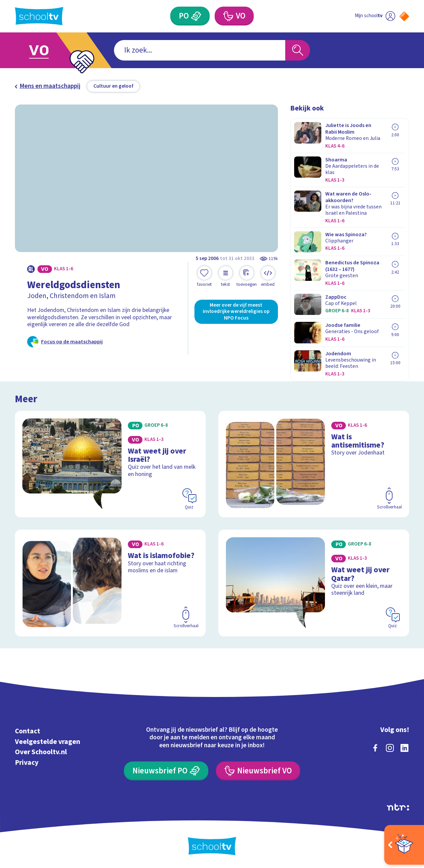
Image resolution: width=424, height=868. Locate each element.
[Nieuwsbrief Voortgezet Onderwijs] (258, 771)
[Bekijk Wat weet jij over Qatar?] (314, 583)
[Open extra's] (404, 845)
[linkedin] (404, 748)
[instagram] (390, 748)
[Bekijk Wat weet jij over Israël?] (110, 464)
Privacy (27, 763)
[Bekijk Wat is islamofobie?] (110, 583)
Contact (27, 731)
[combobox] (200, 50)
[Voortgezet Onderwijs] (234, 16)
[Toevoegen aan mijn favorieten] (204, 277)
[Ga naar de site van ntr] (398, 807)
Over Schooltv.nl (41, 752)
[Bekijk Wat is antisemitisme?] (314, 464)
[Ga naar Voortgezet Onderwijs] (47, 50)
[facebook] (375, 748)
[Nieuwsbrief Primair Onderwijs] (166, 771)
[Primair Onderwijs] (190, 16)
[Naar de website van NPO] (404, 16)
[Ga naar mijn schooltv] (375, 16)
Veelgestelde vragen (48, 742)
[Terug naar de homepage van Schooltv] (39, 16)
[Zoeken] (298, 50)
